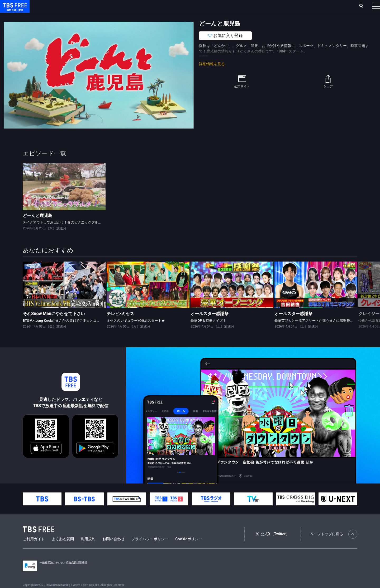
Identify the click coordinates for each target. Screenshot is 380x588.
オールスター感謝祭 (210, 324)
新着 (57, 17)
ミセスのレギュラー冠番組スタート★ (136, 331)
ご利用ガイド (34, 549)
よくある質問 (63, 549)
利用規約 (88, 549)
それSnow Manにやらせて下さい (54, 324)
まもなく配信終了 (81, 17)
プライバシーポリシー (150, 549)
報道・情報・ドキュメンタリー (174, 17)
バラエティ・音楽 (132, 17)
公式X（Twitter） (272, 544)
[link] (64, 197)
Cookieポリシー (189, 549)
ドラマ (106, 17)
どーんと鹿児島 (37, 226)
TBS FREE (14, 9)
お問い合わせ (113, 549)
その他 (209, 17)
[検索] (326, 6)
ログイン (277, 6)
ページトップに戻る (334, 545)
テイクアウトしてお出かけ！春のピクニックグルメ (62, 233)
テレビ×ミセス (120, 324)
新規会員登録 (303, 6)
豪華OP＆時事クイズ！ (208, 331)
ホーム (60, 6)
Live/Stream (125, 6)
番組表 (363, 6)
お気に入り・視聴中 (157, 6)
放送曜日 (78, 6)
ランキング (100, 6)
